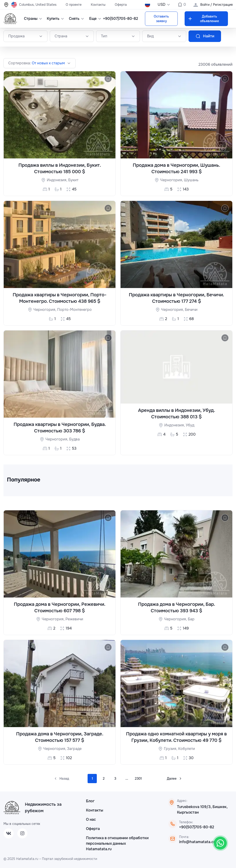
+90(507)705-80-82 (121, 19)
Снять (76, 19)
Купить (54, 19)
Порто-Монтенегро (74, 310)
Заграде (74, 749)
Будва (74, 439)
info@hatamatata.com (199, 842)
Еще (94, 19)
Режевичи (74, 619)
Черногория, (172, 180)
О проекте (74, 5)
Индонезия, (58, 180)
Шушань (191, 180)
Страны (32, 19)
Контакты (98, 5)
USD (164, 4)
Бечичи (191, 310)
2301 (138, 779)
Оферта (121, 5)
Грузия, (171, 749)
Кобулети (187, 749)
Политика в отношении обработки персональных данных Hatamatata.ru (117, 843)
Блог (90, 801)
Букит (73, 180)
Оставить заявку (161, 19)
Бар (191, 619)
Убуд (190, 425)
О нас (91, 819)
